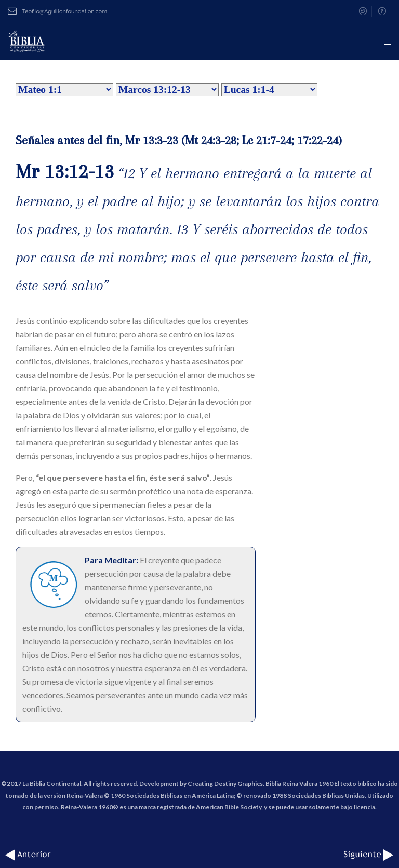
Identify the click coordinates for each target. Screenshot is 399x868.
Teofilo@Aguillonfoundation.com (57, 12)
